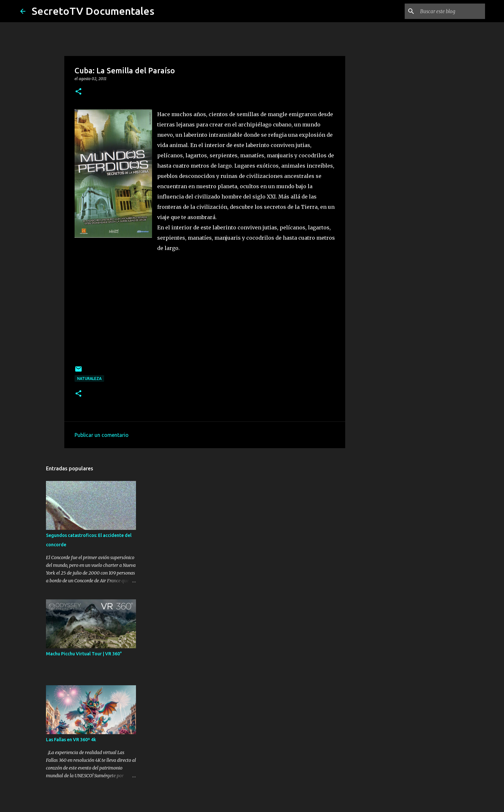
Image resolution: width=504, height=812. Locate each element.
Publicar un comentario (102, 435)
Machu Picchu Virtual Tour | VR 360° (84, 654)
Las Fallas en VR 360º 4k (71, 740)
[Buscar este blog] (451, 11)
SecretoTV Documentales (93, 11)
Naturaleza (89, 378)
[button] (78, 92)
